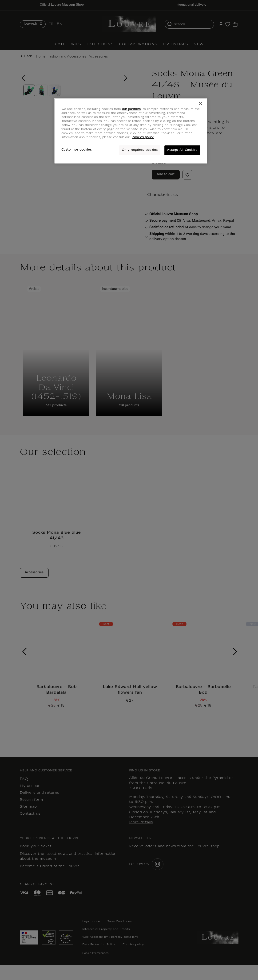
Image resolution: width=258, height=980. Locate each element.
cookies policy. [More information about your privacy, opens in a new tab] (143, 137)
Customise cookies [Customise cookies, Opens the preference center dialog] (77, 150)
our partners (131, 109)
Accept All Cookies (182, 150)
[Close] (201, 104)
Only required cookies (140, 150)
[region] (131, 131)
